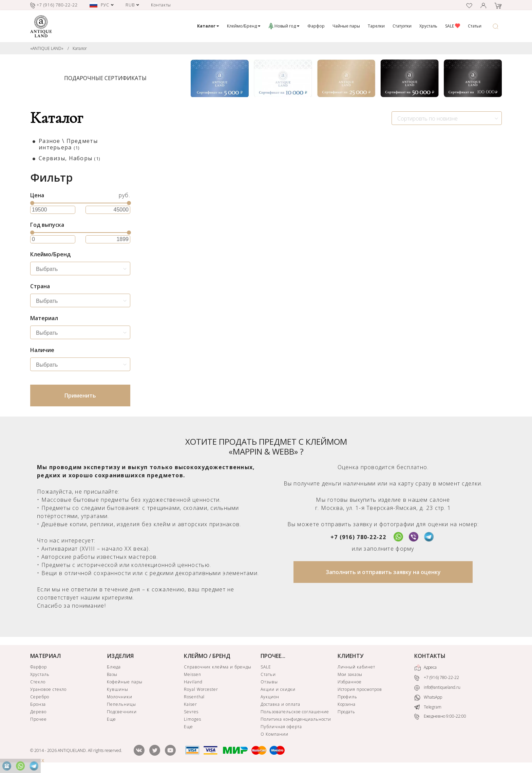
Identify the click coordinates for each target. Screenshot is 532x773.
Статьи (475, 26)
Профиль (348, 697)
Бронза (38, 704)
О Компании (274, 734)
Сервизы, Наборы (69, 158)
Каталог (80, 48)
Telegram (428, 707)
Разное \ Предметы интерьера (68, 144)
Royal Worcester (201, 689)
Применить (80, 395)
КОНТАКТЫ (430, 656)
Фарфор (316, 26)
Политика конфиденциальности (296, 719)
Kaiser (191, 704)
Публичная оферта (281, 727)
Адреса (425, 668)
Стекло (38, 682)
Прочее (39, 719)
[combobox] (447, 118)
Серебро (40, 697)
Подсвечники (122, 712)
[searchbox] (82, 269)
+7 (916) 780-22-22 (358, 537)
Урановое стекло (48, 689)
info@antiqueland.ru (437, 687)
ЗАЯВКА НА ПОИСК (224, 338)
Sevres (191, 712)
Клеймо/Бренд (244, 26)
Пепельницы (121, 704)
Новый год (284, 26)
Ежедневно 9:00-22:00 (440, 716)
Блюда (114, 667)
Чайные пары (346, 26)
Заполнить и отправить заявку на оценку (383, 572)
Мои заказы (350, 674)
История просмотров (360, 689)
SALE (453, 26)
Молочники (120, 697)
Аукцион (270, 697)
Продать (347, 712)
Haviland (193, 682)
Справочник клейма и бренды (218, 667)
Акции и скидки (278, 689)
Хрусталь (428, 26)
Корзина (347, 704)
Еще (111, 719)
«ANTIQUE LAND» (47, 48)
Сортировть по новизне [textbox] (427, 118)
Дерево (38, 712)
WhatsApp (428, 697)
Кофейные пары (125, 682)
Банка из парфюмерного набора (321, 275)
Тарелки (376, 26)
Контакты (161, 5)
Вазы (112, 674)
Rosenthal (194, 697)
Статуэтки (402, 26)
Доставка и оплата (280, 704)
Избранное (350, 682)
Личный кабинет (356, 667)
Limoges (193, 719)
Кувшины (118, 689)
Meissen (193, 674)
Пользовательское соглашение (295, 712)
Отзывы (269, 682)
